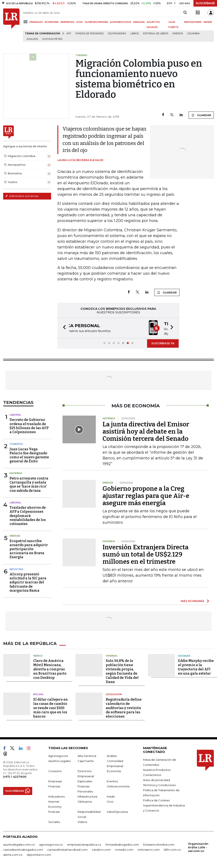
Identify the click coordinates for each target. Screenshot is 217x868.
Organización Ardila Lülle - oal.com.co (198, 847)
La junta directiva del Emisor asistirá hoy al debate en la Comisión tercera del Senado (146, 431)
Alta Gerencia (87, 755)
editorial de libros (156, 34)
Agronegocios (58, 755)
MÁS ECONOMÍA (193, 601)
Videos (82, 821)
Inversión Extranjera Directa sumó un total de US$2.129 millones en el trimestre (146, 554)
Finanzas (54, 786)
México (38, 655)
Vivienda (111, 655)
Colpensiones (117, 34)
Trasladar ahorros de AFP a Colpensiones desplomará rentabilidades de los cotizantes (28, 515)
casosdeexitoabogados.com (23, 849)
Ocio (110, 801)
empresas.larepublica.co (84, 844)
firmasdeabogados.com (122, 844)
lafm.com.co (172, 849)
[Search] (185, 13)
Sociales (184, 655)
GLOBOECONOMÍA (96, 22)
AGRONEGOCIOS (121, 22)
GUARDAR (201, 115)
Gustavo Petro (52, 39)
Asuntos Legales (59, 761)
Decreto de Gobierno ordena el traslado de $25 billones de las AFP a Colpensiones (29, 425)
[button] (63, 328)
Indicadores (56, 796)
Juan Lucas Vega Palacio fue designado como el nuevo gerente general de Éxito (29, 455)
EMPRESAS (67, 22)
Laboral (15, 414)
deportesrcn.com (39, 854)
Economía (114, 771)
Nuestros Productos (157, 769)
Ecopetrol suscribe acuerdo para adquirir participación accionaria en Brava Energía (29, 549)
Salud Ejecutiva (117, 811)
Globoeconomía (118, 786)
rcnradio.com (124, 849)
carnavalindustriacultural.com (67, 849)
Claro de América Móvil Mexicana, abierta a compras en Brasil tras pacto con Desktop (50, 669)
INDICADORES (193, 22)
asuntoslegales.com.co (19, 844)
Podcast (54, 811)
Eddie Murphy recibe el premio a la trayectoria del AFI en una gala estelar (196, 667)
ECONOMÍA (52, 22)
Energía (178, 34)
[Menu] (26, 22)
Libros (135, 34)
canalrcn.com (101, 849)
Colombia (193, 34)
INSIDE (208, 22)
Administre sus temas (22, 196)
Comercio (16, 444)
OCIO (80, 22)
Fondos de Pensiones (90, 34)
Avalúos (32, 39)
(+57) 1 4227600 (15, 776)
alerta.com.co (13, 854)
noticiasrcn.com (149, 849)
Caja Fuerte (86, 761)
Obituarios (85, 801)
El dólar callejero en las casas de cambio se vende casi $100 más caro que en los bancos (51, 707)
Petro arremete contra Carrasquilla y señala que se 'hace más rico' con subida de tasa (29, 484)
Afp (69, 34)
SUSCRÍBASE (205, 3)
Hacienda (16, 473)
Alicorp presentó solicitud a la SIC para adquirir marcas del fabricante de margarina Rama (28, 582)
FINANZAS (36, 22)
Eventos (112, 781)
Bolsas (38, 694)
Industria (16, 569)
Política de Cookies (156, 800)
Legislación (114, 694)
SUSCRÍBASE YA (163, 343)
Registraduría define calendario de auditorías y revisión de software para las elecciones (124, 707)
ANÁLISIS (139, 22)
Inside (111, 796)
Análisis (112, 755)
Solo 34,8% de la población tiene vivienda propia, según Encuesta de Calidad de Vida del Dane (122, 671)
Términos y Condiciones (159, 785)
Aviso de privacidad (156, 780)
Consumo (55, 771)
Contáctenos (152, 774)
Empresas (55, 781)
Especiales (85, 781)
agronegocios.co (51, 844)
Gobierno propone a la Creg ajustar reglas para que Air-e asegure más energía (146, 495)
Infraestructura (87, 796)
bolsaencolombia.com (159, 844)
